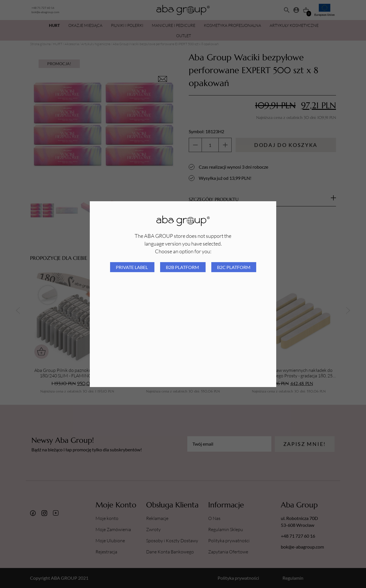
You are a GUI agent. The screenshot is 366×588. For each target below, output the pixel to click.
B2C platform (234, 267)
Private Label (132, 267)
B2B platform (183, 267)
